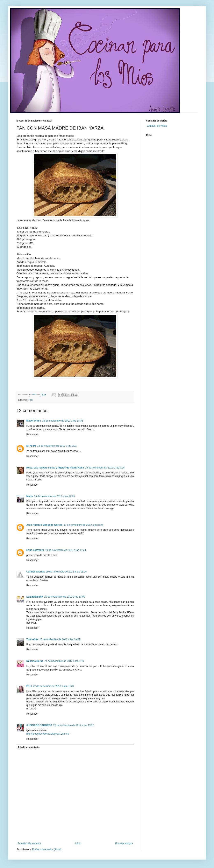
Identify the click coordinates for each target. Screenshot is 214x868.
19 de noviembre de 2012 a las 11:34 (65, 550)
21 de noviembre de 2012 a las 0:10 (64, 661)
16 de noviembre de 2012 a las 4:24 (105, 468)
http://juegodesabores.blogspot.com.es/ (48, 734)
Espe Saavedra (35, 550)
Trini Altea (32, 639)
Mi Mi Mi (31, 446)
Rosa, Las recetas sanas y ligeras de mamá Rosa (55, 468)
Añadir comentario (29, 747)
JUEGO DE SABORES (39, 725)
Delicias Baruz (35, 661)
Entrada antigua (124, 843)
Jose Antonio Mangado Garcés (44, 525)
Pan (31, 400)
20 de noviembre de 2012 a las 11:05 (66, 572)
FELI (29, 686)
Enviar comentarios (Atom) (47, 849)
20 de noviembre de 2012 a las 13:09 (60, 639)
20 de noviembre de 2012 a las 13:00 (65, 597)
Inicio (78, 843)
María (30, 496)
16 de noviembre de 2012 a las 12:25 (54, 496)
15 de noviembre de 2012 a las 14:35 (63, 421)
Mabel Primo (34, 421)
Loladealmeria (35, 597)
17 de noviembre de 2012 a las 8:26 (83, 525)
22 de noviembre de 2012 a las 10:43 (53, 686)
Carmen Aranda (35, 572)
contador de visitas (157, 126)
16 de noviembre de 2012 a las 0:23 (57, 446)
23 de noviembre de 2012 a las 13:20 (74, 725)
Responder (32, 434)
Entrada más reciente (29, 843)
